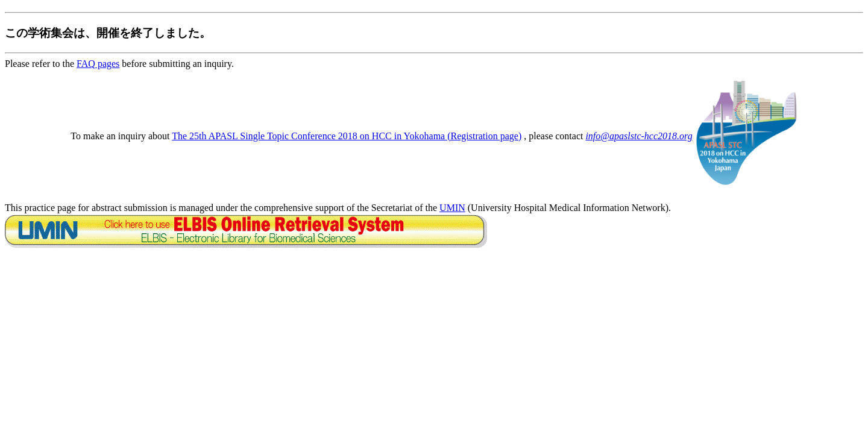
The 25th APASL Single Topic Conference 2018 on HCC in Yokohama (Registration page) (347, 136)
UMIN (452, 208)
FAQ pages (98, 64)
